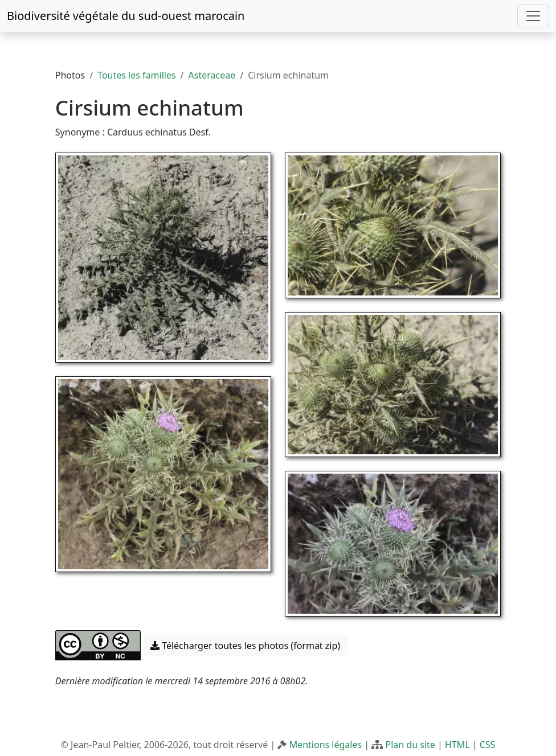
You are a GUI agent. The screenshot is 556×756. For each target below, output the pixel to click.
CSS (488, 745)
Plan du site (410, 745)
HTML (457, 745)
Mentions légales (326, 745)
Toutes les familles (136, 75)
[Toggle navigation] (533, 16)
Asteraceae (212, 75)
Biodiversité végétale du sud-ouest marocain (126, 16)
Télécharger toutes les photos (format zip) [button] (245, 646)
